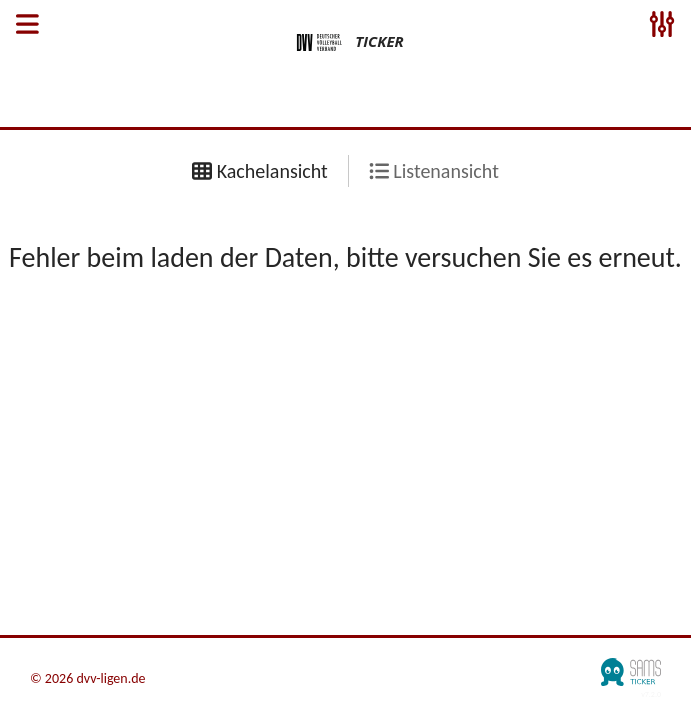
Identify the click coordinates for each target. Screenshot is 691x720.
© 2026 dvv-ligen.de (88, 679)
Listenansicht (434, 171)
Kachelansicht (260, 171)
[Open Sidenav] (27, 26)
